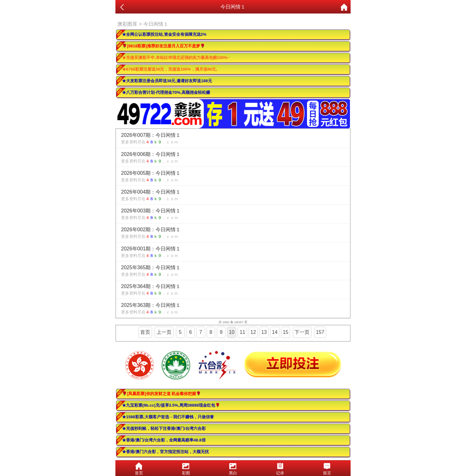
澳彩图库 (127, 24)
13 (264, 332)
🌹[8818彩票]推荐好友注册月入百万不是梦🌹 (164, 46)
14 (275, 332)
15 (286, 332)
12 (253, 332)
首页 (145, 332)
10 (232, 332)
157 (320, 332)
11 (242, 332)
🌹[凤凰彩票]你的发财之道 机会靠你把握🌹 (162, 394)
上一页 (164, 332)
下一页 (302, 332)
